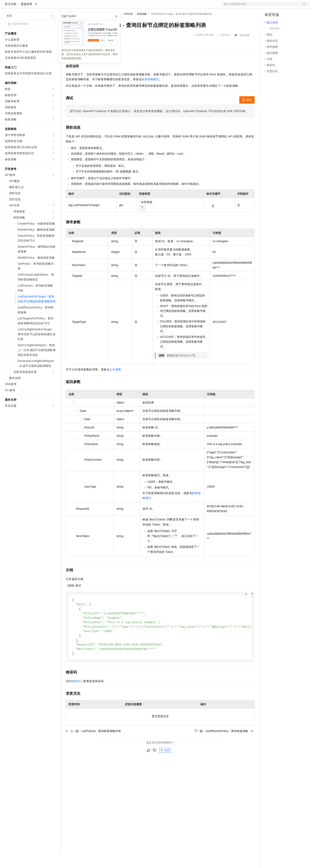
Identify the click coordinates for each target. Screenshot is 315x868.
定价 (88, 6)
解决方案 (65, 6)
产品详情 (224, 48)
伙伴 (110, 6)
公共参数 (115, 382)
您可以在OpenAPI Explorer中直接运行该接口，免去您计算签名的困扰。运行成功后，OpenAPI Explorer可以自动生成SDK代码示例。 (159, 124)
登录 (303, 6)
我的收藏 (244, 48)
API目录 (128, 27)
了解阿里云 (134, 6)
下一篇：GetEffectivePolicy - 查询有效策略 (224, 747)
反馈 (165, 766)
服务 (120, 6)
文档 (260, 6)
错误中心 (77, 697)
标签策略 (142, 27)
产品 (53, 6)
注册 (288, 6)
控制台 (279, 6)
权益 (78, 6)
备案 (269, 6)
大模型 (42, 6)
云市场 (99, 6)
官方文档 (11, 17)
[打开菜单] (6, 6)
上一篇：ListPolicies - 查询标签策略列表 (93, 747)
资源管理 (26, 17)
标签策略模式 (150, 92)
